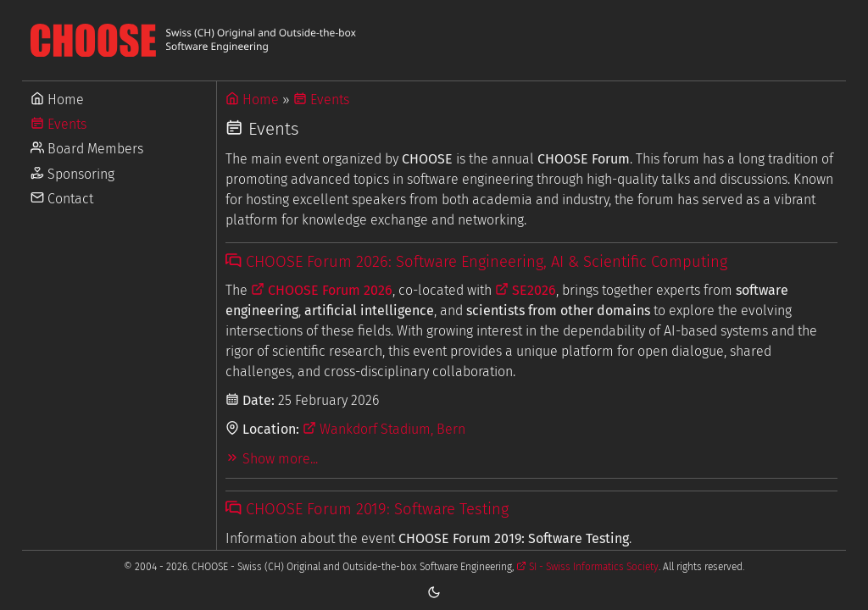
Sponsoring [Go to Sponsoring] (72, 174)
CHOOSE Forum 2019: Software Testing (367, 509)
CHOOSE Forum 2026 (322, 290)
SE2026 (526, 290)
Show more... (272, 459)
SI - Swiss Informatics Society (587, 567)
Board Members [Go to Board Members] (87, 149)
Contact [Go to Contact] (62, 199)
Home (252, 100)
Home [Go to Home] (57, 100)
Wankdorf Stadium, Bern (384, 429)
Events (321, 100)
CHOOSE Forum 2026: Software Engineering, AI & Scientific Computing (476, 262)
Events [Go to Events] (58, 124)
